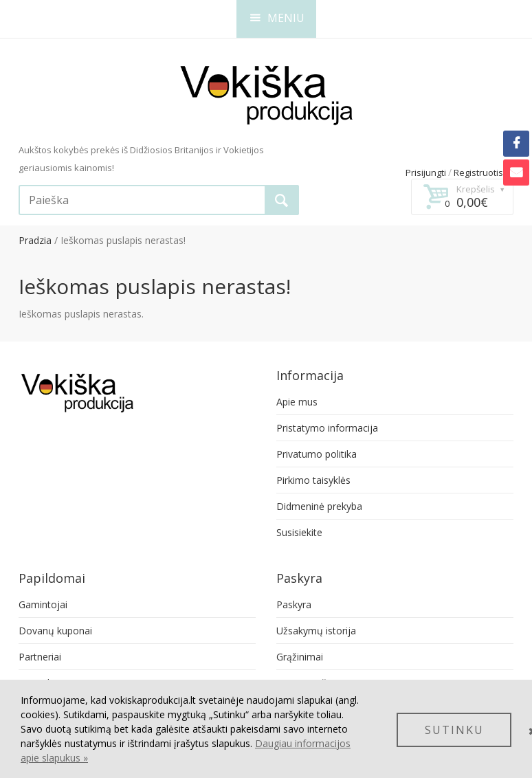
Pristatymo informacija (327, 428)
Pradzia (35, 240)
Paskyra (294, 604)
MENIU (277, 18)
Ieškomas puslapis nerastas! (123, 240)
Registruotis (478, 173)
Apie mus (297, 402)
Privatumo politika (317, 454)
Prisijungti (426, 173)
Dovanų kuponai (55, 631)
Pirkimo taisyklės (313, 480)
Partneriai (40, 657)
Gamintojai (43, 604)
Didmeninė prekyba (319, 506)
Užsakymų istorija (316, 631)
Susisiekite (299, 532)
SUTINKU (454, 730)
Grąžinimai (300, 657)
